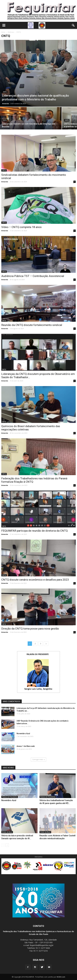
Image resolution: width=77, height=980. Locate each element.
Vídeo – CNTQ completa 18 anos (21, 227)
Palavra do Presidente (10, 797)
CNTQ (5, 92)
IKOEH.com (61, 977)
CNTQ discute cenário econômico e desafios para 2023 (35, 580)
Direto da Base (7, 832)
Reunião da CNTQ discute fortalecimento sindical (32, 325)
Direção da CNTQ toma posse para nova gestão (30, 629)
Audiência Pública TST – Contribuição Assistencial (33, 276)
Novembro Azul (23, 734)
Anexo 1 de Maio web (26, 746)
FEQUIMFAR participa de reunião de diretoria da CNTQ (34, 531)
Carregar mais (38, 759)
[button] (73, 25)
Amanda (6, 104)
